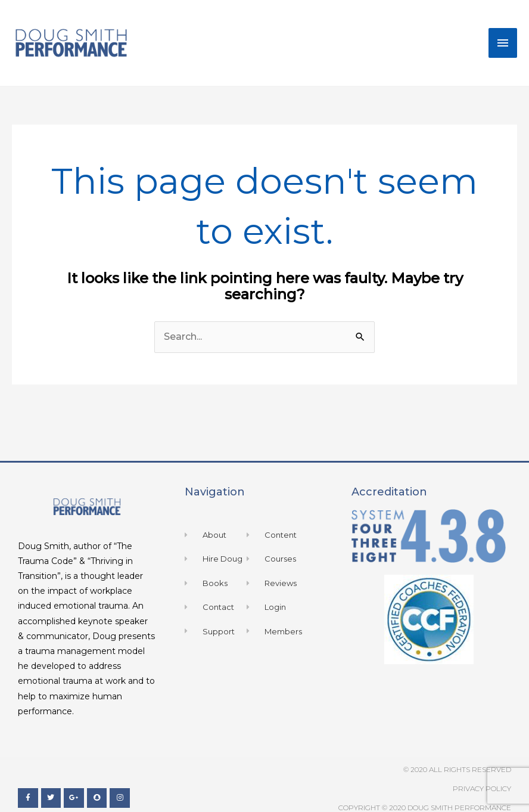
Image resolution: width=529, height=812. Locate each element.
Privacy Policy (482, 788)
